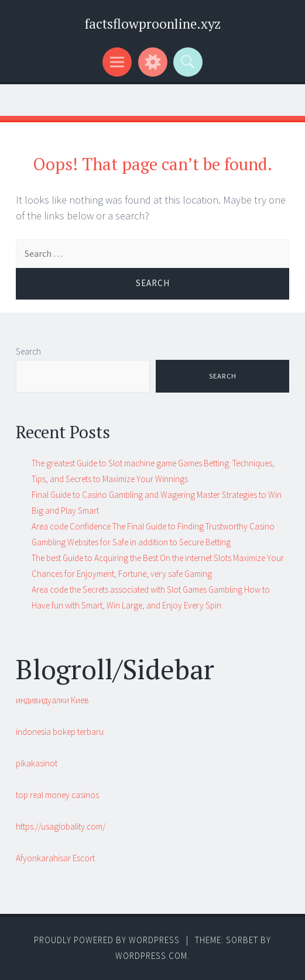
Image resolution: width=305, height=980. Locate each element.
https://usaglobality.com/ (61, 826)
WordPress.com (151, 956)
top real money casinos (57, 795)
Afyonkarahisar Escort (55, 858)
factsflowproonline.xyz (153, 24)
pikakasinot (37, 763)
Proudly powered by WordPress (107, 940)
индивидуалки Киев (52, 700)
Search (28, 351)
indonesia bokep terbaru (60, 732)
